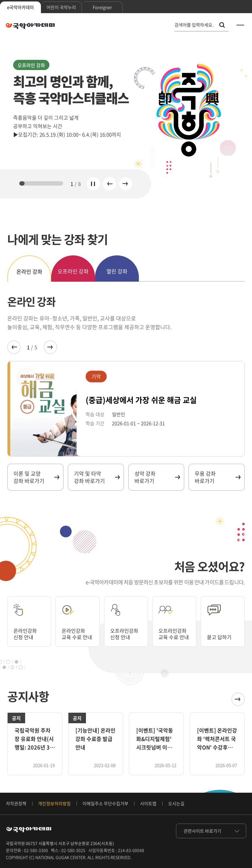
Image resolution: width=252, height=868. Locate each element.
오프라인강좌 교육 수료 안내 (173, 630)
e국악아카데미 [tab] (20, 7)
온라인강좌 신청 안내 (26, 634)
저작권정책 (16, 803)
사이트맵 (148, 803)
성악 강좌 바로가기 (157, 477)
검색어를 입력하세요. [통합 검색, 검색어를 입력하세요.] (194, 25)
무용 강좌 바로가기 (217, 477)
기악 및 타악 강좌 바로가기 (97, 477)
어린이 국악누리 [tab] (61, 7)
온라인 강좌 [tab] (29, 272)
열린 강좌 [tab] (117, 271)
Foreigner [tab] (102, 7)
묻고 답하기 (220, 637)
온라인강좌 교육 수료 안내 (74, 630)
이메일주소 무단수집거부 (105, 803)
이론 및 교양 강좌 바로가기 (36, 477)
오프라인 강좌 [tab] (73, 271)
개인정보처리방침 (54, 803)
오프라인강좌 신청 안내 (125, 634)
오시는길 (176, 803)
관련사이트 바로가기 (202, 831)
